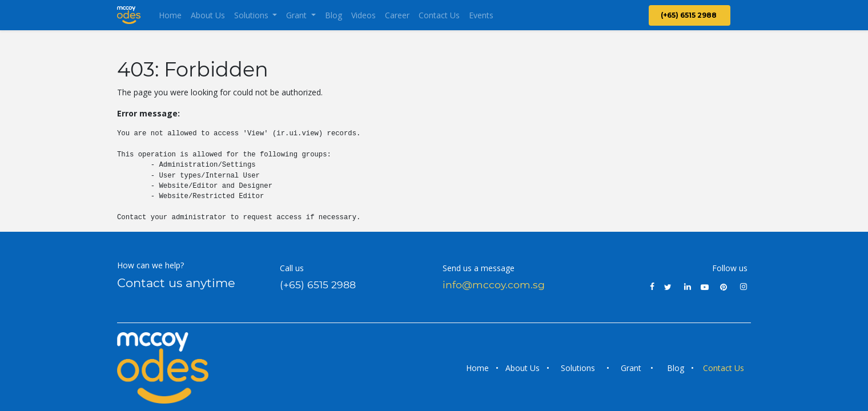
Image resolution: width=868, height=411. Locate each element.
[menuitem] (170, 15)
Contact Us (725, 368)
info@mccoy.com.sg (494, 285)
